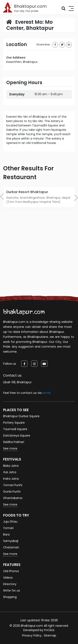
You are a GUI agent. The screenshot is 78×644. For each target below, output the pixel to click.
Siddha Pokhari (14, 442)
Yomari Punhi (13, 485)
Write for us (12, 590)
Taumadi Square (15, 429)
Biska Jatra (11, 466)
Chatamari (11, 547)
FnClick (49, 630)
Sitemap (50, 635)
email (46, 393)
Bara (6, 534)
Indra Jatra (11, 479)
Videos (8, 578)
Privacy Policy (32, 635)
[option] (39, 197)
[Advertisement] (39, 258)
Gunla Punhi (12, 492)
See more (10, 448)
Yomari (8, 528)
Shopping (10, 597)
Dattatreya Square (17, 436)
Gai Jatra (10, 472)
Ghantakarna (13, 498)
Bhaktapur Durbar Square (21, 416)
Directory (10, 584)
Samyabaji (11, 541)
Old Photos (11, 571)
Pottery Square (14, 423)
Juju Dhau (10, 522)
